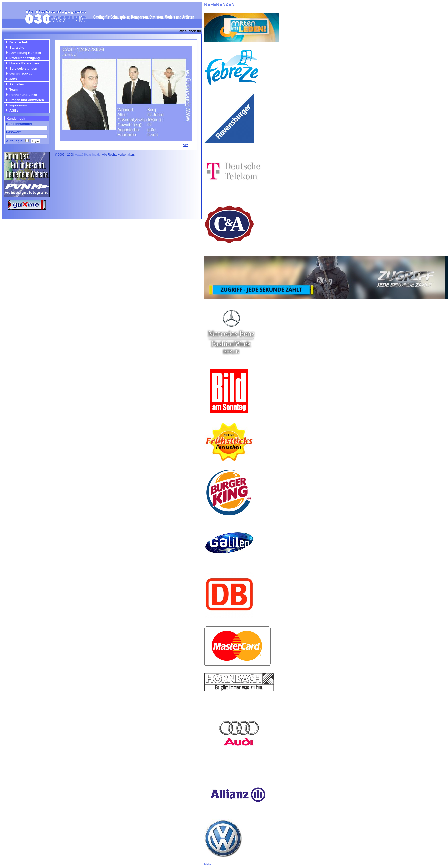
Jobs (13, 79)
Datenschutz (19, 42)
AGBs (14, 110)
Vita (186, 145)
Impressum (18, 105)
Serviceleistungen (23, 69)
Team (14, 90)
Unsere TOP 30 (21, 74)
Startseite (17, 48)
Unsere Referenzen (24, 63)
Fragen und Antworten (27, 100)
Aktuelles (17, 84)
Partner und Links (23, 95)
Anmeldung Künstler (25, 53)
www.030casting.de (87, 155)
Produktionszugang (25, 58)
